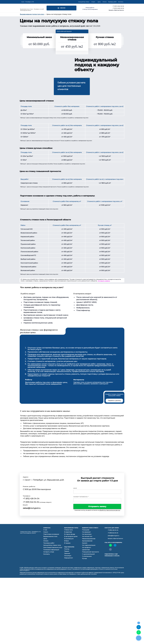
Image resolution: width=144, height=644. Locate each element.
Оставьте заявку (104, 281)
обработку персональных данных (110, 510)
